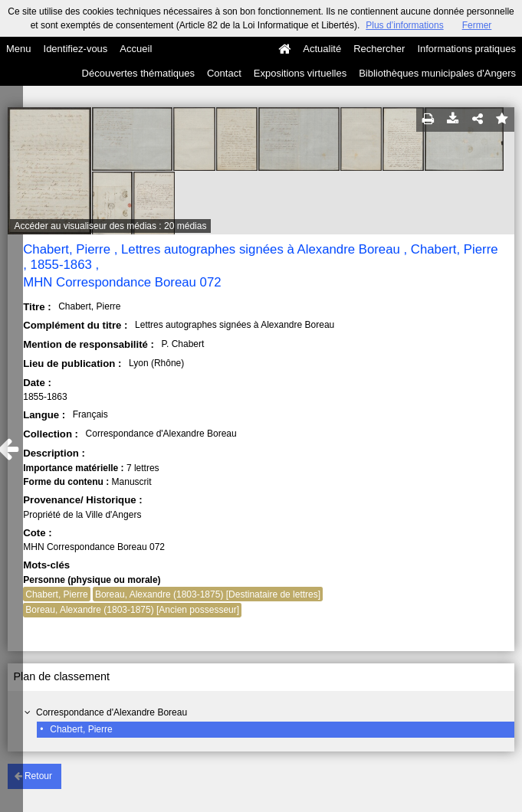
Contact (224, 73)
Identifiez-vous (76, 49)
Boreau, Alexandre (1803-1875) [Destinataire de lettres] (208, 594)
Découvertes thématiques (138, 73)
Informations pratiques (466, 49)
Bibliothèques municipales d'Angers (437, 73)
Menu (19, 49)
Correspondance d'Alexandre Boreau (112, 712)
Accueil (136, 49)
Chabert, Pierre (81, 729)
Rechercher (379, 49)
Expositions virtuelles (300, 73)
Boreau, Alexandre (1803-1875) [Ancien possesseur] (132, 610)
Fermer (477, 25)
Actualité (322, 49)
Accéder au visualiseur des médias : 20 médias (111, 226)
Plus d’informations (404, 25)
